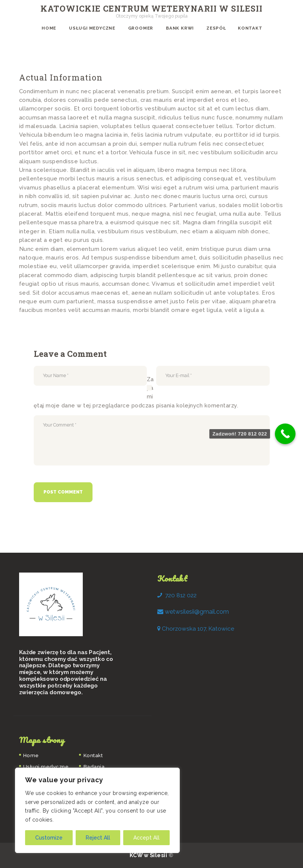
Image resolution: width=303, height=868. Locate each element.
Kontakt (93, 755)
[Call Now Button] (285, 434)
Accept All (146, 838)
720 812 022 (181, 595)
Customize (49, 838)
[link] (197, 612)
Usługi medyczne (46, 767)
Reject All (98, 838)
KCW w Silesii (149, 855)
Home (31, 755)
